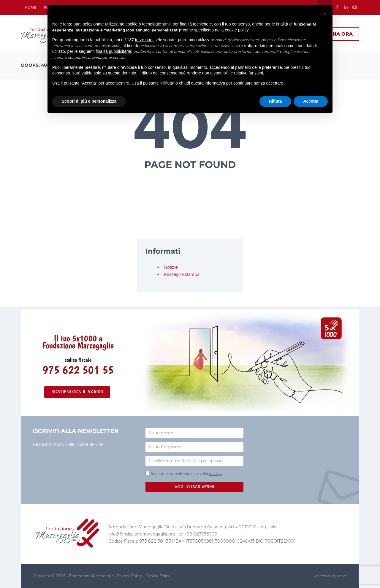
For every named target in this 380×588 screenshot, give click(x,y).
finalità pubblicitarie (113, 51)
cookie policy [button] (237, 30)
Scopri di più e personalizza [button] (89, 101)
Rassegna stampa (182, 274)
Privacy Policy (130, 576)
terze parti (144, 40)
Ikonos (342, 576)
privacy (215, 474)
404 (190, 128)
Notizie (171, 267)
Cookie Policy (158, 576)
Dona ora (339, 34)
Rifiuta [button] (275, 101)
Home (30, 8)
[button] (325, 14)
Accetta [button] (311, 101)
